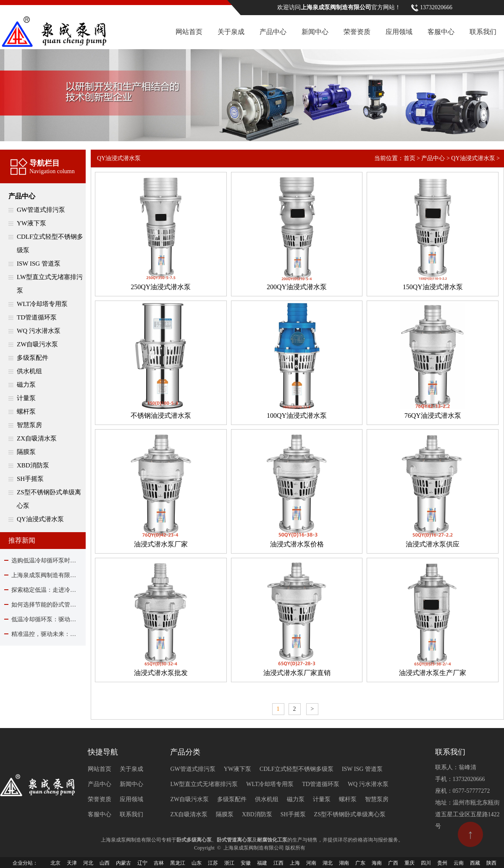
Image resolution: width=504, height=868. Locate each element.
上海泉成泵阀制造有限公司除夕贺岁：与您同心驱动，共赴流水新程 (43, 575)
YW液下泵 (31, 223)
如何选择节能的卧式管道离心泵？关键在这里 (43, 605)
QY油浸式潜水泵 (40, 519)
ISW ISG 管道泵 (39, 264)
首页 (409, 158)
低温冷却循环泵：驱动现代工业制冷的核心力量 (43, 619)
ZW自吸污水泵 (37, 344)
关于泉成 (231, 32)
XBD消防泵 (33, 465)
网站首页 (189, 32)
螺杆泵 (26, 412)
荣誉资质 (357, 32)
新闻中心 (315, 32)
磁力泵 (26, 385)
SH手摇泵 (30, 479)
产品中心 (273, 32)
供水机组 (29, 371)
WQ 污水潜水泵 (39, 331)
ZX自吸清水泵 (37, 438)
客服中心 (441, 32)
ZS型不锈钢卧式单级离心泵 (49, 499)
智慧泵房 (29, 425)
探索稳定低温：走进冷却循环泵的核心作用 (43, 590)
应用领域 (399, 32)
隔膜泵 (26, 452)
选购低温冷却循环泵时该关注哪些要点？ (43, 561)
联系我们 (483, 32)
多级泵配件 (33, 358)
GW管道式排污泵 (41, 210)
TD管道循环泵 (37, 317)
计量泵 (26, 398)
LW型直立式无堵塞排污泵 (50, 284)
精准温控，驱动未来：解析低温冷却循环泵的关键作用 (43, 634)
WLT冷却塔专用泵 (42, 304)
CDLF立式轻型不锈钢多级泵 (50, 243)
